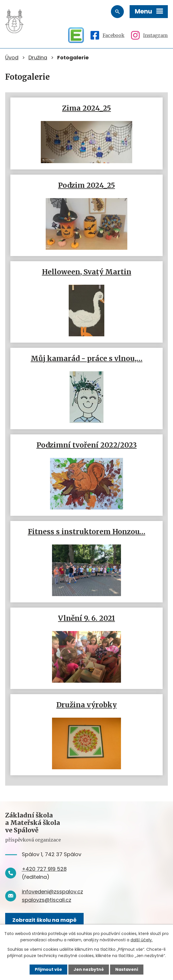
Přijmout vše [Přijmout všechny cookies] (48, 969)
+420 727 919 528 (44, 869)
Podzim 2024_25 (86, 185)
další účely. (142, 940)
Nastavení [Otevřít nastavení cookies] (127, 969)
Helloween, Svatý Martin (87, 272)
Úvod (12, 57)
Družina (38, 57)
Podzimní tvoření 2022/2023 (87, 445)
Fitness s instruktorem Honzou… (87, 532)
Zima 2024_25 (86, 108)
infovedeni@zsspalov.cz (52, 892)
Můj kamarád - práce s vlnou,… (87, 359)
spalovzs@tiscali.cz (47, 900)
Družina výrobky (86, 705)
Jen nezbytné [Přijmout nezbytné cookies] (89, 969)
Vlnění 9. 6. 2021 (86, 618)
